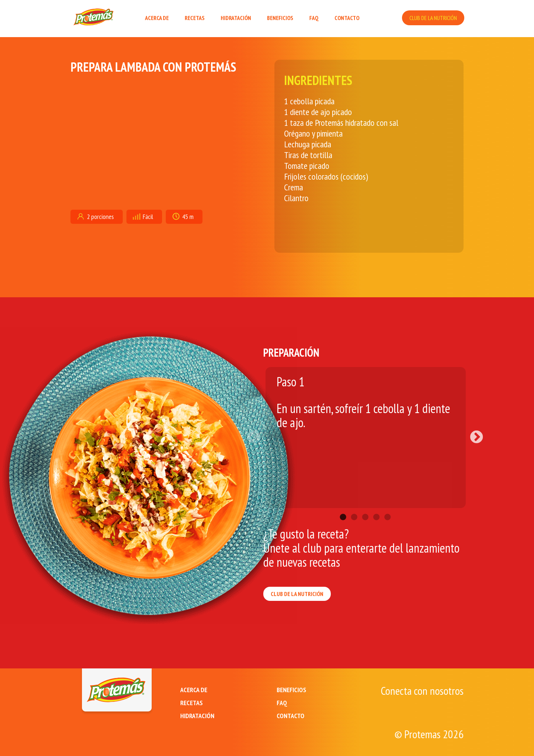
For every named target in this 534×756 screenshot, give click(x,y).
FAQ (314, 18)
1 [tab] (343, 506)
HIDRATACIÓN (236, 18)
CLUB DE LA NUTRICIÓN (433, 18)
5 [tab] (388, 506)
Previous (258, 434)
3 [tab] (365, 506)
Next (473, 434)
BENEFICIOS (280, 18)
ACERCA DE (157, 18)
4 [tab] (376, 506)
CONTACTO (347, 18)
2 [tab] (354, 506)
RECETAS (195, 18)
